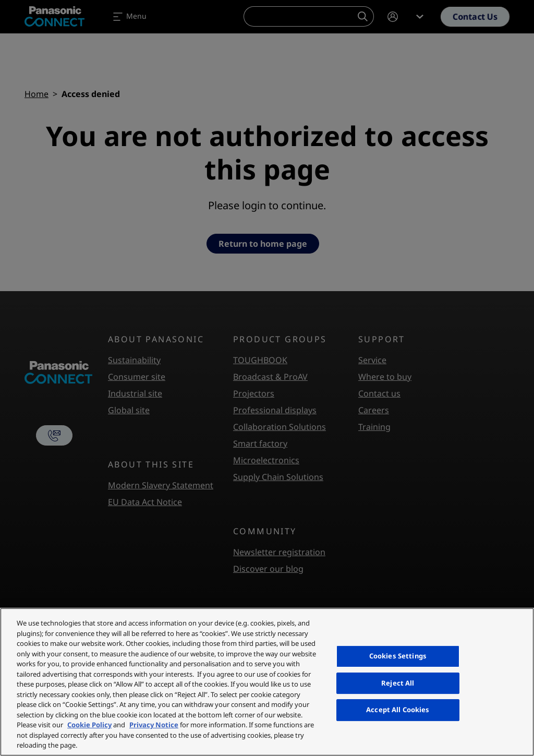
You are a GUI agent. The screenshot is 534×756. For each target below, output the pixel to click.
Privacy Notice (154, 725)
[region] (267, 682)
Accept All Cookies (398, 710)
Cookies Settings (398, 656)
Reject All (398, 683)
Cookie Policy (89, 725)
